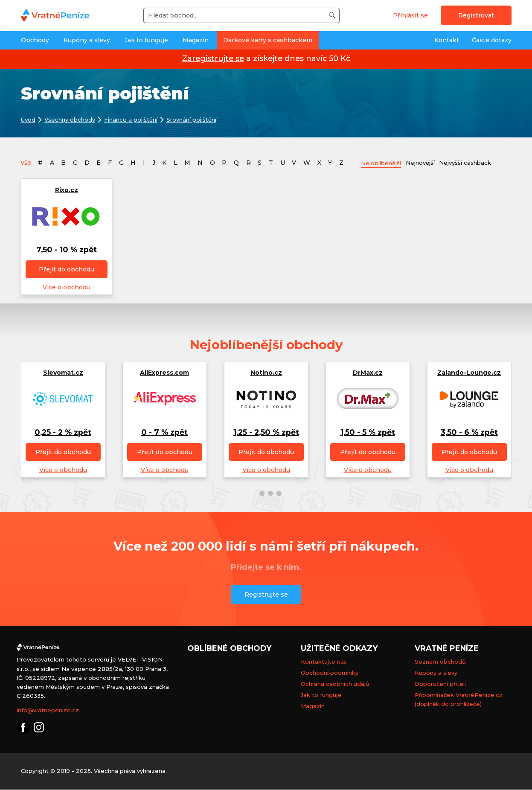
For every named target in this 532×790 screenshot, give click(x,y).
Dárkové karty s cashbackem (268, 40)
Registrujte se (266, 595)
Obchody (35, 40)
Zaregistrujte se (213, 58)
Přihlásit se (410, 15)
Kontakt (447, 40)
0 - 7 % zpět (164, 433)
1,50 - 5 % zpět (368, 433)
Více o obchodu (67, 288)
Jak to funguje (146, 40)
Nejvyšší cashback (475, 162)
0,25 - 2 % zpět (63, 433)
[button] (253, 494)
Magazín (196, 40)
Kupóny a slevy (87, 40)
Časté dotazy (492, 40)
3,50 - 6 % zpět (469, 433)
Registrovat (476, 15)
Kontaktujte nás (324, 662)
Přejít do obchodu (67, 270)
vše (26, 163)
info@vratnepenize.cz (48, 711)
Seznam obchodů (440, 662)
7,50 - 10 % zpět (67, 250)
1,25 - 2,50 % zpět (266, 433)
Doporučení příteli (440, 684)
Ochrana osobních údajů (335, 684)
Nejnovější (427, 162)
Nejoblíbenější (384, 163)
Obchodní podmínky (330, 673)
